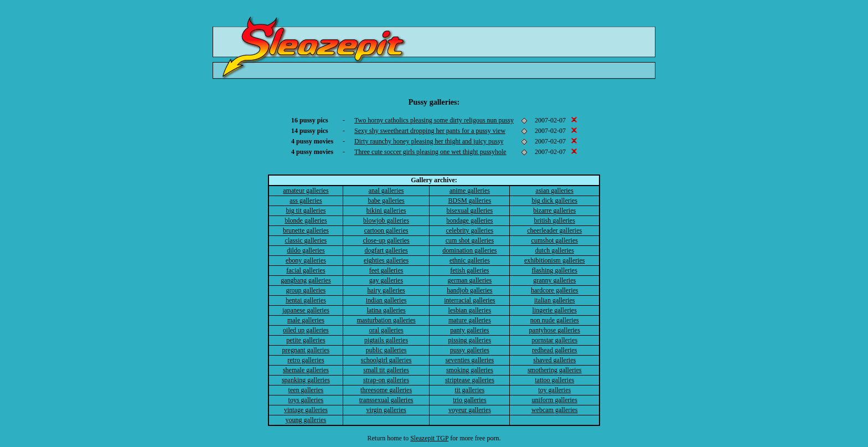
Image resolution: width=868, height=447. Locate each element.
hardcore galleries (555, 290)
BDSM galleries (470, 201)
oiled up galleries (306, 330)
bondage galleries (469, 220)
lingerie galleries (555, 310)
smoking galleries (470, 370)
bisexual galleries (470, 210)
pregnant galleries (306, 350)
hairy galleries (386, 290)
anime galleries (470, 191)
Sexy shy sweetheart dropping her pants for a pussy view (430, 131)
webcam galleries (555, 410)
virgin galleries (386, 410)
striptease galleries (470, 380)
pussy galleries (470, 350)
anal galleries (386, 191)
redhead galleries (555, 350)
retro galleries (306, 360)
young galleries (306, 420)
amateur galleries (306, 191)
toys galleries (306, 400)
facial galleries (306, 270)
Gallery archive (433, 180)
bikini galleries (386, 210)
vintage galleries (306, 410)
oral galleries (386, 330)
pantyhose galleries (555, 330)
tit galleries (470, 390)
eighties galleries (386, 260)
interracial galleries (469, 300)
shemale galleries (306, 370)
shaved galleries (554, 360)
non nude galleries (555, 320)
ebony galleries (306, 260)
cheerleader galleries (554, 230)
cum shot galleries (470, 240)
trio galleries (469, 400)
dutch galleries (555, 250)
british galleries (555, 220)
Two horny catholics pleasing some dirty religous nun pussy (434, 120)
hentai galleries (306, 300)
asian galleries (555, 191)
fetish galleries (469, 270)
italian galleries (555, 300)
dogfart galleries (386, 250)
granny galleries (554, 280)
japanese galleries (306, 310)
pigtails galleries (386, 340)
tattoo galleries (554, 380)
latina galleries (386, 310)
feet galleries (386, 270)
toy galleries (554, 390)
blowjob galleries (386, 220)
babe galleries (386, 201)
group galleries (306, 290)
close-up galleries (386, 240)
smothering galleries (555, 370)
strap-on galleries (386, 380)
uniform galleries (555, 400)
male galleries (306, 320)
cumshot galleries (555, 240)
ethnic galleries (470, 260)
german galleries (470, 280)
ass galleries (306, 201)
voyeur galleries (470, 410)
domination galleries (469, 250)
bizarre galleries (554, 210)
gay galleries (386, 280)
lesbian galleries (470, 310)
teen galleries (306, 390)
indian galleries (386, 300)
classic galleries (306, 240)
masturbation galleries (386, 320)
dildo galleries (306, 250)
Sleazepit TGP (429, 438)
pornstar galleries (554, 340)
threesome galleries (386, 390)
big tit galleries (306, 210)
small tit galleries (386, 370)
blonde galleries (306, 220)
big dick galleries (554, 201)
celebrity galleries (470, 230)
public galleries (386, 350)
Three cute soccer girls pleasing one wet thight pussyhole (430, 152)
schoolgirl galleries (386, 360)
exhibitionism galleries (555, 260)
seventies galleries (470, 360)
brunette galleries (306, 230)
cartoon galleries (386, 230)
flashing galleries (555, 270)
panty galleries (469, 330)
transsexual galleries (386, 400)
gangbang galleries (306, 280)
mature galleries (470, 320)
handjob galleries (469, 290)
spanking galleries (306, 380)
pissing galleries (470, 340)
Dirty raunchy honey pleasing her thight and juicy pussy (429, 141)
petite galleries (306, 340)
